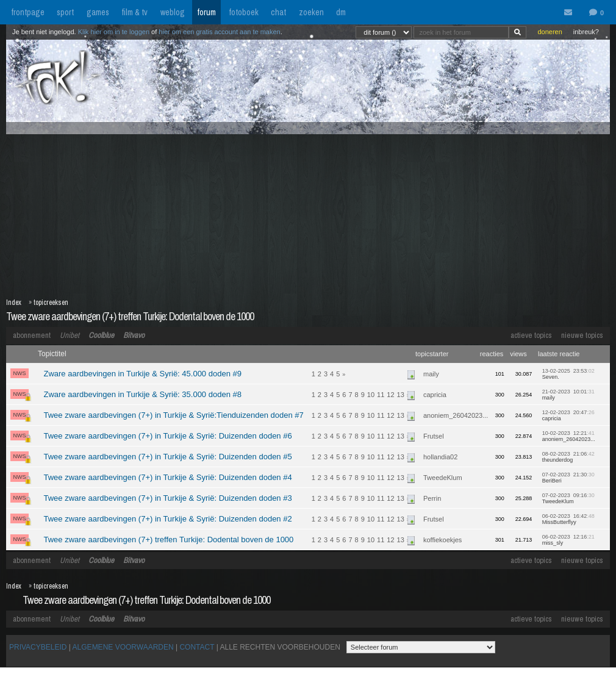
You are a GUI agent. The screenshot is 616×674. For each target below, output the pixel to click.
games (98, 12)
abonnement (32, 335)
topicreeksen (51, 303)
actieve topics (531, 335)
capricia (435, 395)
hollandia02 (440, 457)
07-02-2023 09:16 (568, 498)
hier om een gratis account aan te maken (219, 32)
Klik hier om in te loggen (114, 32)
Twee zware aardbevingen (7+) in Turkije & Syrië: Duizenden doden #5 (167, 457)
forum (206, 12)
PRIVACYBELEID (38, 647)
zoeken (311, 12)
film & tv (134, 12)
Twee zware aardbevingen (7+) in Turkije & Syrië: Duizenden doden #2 (167, 519)
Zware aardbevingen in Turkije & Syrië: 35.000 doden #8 (142, 394)
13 (401, 395)
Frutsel (434, 436)
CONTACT (197, 647)
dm (341, 12)
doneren (550, 32)
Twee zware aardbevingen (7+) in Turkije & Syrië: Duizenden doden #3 (167, 498)
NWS (20, 373)
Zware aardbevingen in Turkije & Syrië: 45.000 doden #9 (142, 374)
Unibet (70, 335)
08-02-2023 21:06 (568, 457)
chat (278, 12)
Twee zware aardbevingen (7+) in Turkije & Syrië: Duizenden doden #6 (167, 436)
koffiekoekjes (442, 540)
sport (65, 12)
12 (390, 395)
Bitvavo (134, 335)
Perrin (432, 498)
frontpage (28, 12)
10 (371, 395)
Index (14, 303)
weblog (173, 12)
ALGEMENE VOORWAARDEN (123, 647)
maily (431, 374)
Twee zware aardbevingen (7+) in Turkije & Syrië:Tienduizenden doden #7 (173, 415)
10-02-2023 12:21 (569, 436)
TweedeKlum (443, 478)
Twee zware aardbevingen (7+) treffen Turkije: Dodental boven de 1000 (130, 316)
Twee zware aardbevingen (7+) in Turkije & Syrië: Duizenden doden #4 (167, 477)
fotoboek (244, 12)
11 (381, 395)
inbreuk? (586, 32)
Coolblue (101, 335)
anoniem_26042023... (456, 415)
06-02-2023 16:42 (568, 519)
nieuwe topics (582, 335)
